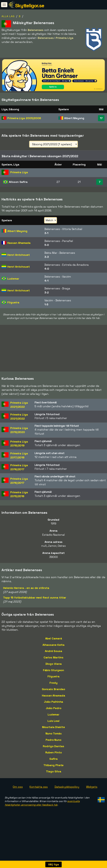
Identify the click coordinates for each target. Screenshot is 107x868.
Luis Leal (53, 721)
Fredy (53, 683)
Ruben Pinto (54, 752)
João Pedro (54, 708)
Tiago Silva (54, 771)
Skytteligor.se (30, 6)
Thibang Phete (54, 765)
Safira (53, 759)
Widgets (92, 787)
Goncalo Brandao (54, 689)
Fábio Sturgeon (54, 670)
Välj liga (53, 864)
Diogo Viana (54, 664)
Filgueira (53, 676)
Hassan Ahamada (53, 695)
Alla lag (8, 16)
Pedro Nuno (53, 740)
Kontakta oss (39, 787)
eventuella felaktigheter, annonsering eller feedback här (42, 803)
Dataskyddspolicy (67, 787)
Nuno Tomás (54, 733)
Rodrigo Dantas (53, 746)
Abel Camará (54, 638)
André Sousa (53, 651)
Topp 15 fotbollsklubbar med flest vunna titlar (35, 598)
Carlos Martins (54, 657)
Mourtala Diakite (53, 727)
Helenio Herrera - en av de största (26, 588)
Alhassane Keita (54, 645)
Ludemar (53, 714)
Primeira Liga (24, 118)
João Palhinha (54, 702)
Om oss (18, 787)
